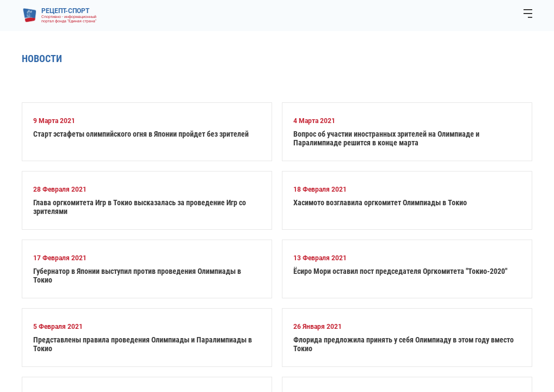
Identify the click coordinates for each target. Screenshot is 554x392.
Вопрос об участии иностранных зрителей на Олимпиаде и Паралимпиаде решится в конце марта (386, 138)
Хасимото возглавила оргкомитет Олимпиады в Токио (380, 203)
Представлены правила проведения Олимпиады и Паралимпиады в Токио (143, 344)
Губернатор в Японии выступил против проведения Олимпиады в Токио (137, 275)
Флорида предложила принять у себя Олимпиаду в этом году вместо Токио (404, 344)
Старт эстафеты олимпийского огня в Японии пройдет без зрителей (141, 134)
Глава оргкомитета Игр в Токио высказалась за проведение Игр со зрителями (140, 207)
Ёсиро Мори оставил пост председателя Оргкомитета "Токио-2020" (400, 271)
